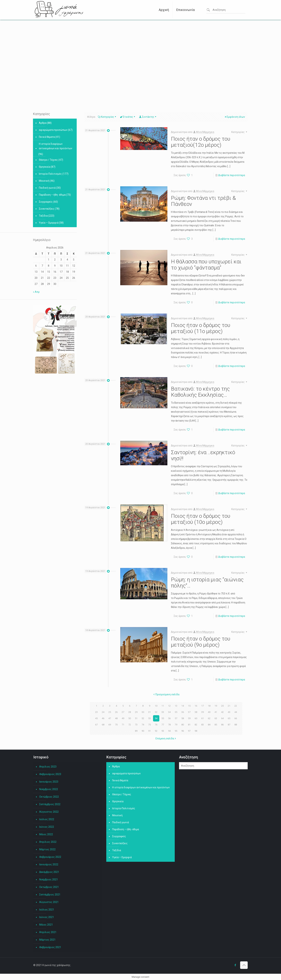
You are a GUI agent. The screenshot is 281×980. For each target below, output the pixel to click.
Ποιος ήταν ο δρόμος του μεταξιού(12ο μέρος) (201, 142)
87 (229, 725)
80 (183, 725)
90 (143, 731)
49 (123, 718)
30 (143, 712)
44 (236, 712)
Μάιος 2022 (46, 834)
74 (143, 725)
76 (156, 725)
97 (189, 731)
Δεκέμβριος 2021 (49, 872)
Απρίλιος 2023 (48, 767)
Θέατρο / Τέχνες (48, 160)
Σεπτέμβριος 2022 (50, 804)
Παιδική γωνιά (47, 188)
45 (96, 718)
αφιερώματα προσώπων (53, 130)
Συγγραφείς (46, 202)
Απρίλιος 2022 (48, 842)
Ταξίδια (43, 216)
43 (229, 712)
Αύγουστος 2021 (49, 902)
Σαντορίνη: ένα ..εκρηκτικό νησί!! (203, 455)
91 (149, 731)
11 (163, 706)
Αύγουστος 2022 (49, 812)
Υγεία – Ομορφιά (49, 223)
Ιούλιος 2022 (47, 819)
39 (203, 712)
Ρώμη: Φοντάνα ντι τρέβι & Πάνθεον (203, 201)
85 (216, 725)
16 (196, 706)
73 (136, 725)
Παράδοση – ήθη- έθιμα (52, 195)
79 (176, 725)
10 (156, 706)
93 (163, 731)
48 (116, 718)
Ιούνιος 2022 (47, 827)
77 (163, 725)
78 (169, 725)
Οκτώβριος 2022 (49, 797)
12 (169, 706)
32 (156, 712)
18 (209, 706)
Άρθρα (43, 123)
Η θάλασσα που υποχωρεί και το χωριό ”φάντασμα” (206, 265)
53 (149, 718)
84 (209, 725)
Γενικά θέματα (47, 137)
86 (222, 725)
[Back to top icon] (244, 965)
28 (130, 712)
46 (103, 718)
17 (203, 706)
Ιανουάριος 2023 (49, 782)
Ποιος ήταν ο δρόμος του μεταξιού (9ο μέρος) (201, 642)
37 (189, 712)
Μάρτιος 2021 (47, 940)
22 (236, 706)
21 (229, 706)
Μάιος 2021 (46, 925)
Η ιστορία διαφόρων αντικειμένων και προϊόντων (56, 146)
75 (149, 725)
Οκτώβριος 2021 (49, 887)
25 (110, 712)
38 (196, 712)
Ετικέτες (128, 117)
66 (236, 718)
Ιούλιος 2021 (47, 910)
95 (176, 731)
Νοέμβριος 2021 (49, 879)
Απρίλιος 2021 (48, 932)
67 (96, 725)
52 (143, 718)
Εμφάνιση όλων (235, 117)
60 (196, 718)
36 (183, 712)
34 (169, 712)
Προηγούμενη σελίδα (166, 694)
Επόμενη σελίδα (166, 738)
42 (222, 712)
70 (116, 725)
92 (156, 731)
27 (123, 712)
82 (196, 725)
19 (216, 706)
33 (163, 712)
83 (203, 725)
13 (176, 706)
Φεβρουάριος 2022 (50, 857)
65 (229, 718)
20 (222, 706)
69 (110, 725)
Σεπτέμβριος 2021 (50, 895)
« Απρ (36, 292)
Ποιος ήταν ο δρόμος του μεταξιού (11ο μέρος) (201, 328)
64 (222, 718)
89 (136, 731)
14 (183, 706)
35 (176, 712)
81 (189, 725)
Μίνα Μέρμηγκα (205, 132)
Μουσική (44, 181)
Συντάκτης (148, 117)
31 (149, 712)
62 (209, 718)
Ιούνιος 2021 (47, 917)
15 (189, 706)
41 (216, 712)
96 (183, 731)
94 (169, 731)
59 (189, 718)
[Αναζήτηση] (213, 766)
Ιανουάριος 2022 (49, 864)
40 (209, 712)
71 (123, 725)
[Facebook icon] (235, 965)
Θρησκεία (45, 167)
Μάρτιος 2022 (47, 849)
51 (136, 718)
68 (103, 725)
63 (216, 718)
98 (196, 731)
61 (203, 718)
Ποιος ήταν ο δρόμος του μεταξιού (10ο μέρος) (201, 519)
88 (236, 725)
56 (169, 718)
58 (183, 718)
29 (136, 712)
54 (156, 718)
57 (176, 718)
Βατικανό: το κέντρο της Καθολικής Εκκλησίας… (200, 392)
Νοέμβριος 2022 (49, 789)
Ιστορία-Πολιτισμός (50, 174)
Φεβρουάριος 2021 (50, 947)
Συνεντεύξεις (47, 209)
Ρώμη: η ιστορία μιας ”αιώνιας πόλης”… (207, 583)
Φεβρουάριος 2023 (50, 774)
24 (103, 712)
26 (116, 712)
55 (163, 718)
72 (130, 725)
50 (130, 718)
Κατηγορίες (107, 117)
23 (96, 712)
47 (110, 718)
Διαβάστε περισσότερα (232, 175)
